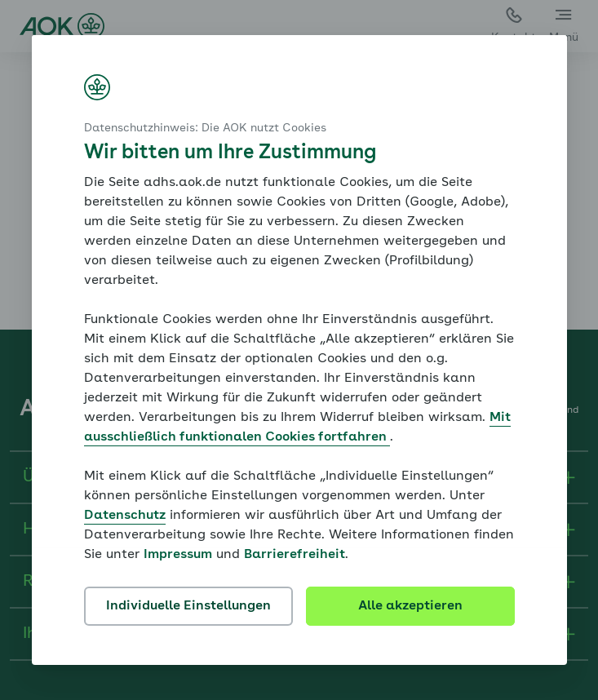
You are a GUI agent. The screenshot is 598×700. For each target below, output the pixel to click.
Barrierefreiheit (295, 555)
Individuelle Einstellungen (188, 606)
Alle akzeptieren (410, 606)
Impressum (178, 555)
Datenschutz (125, 516)
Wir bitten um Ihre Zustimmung (230, 153)
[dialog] (299, 350)
